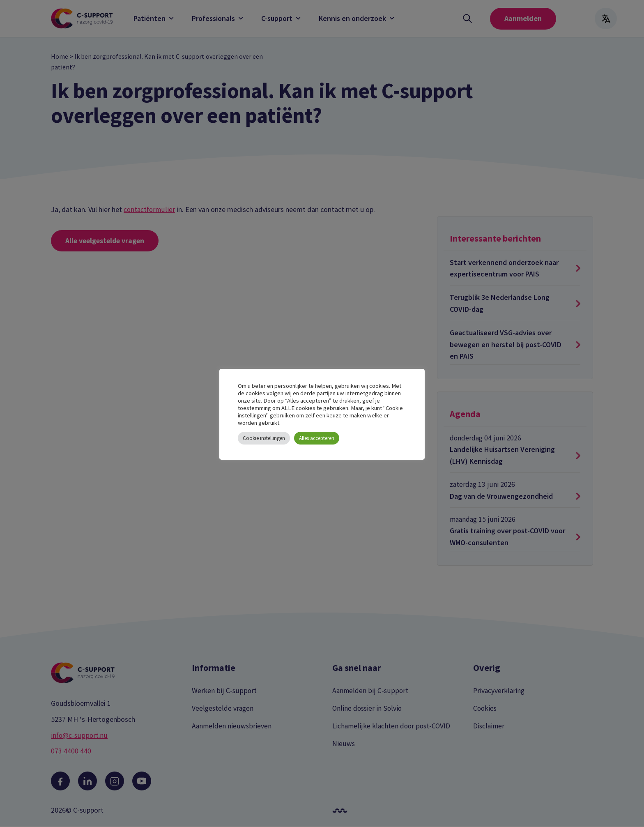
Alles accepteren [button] (317, 438)
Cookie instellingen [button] (264, 438)
